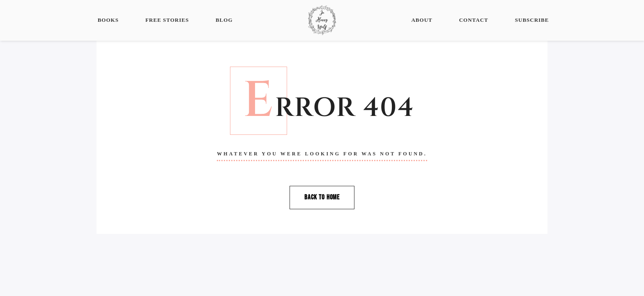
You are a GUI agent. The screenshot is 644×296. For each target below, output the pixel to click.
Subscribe (532, 20)
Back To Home (322, 197)
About (422, 20)
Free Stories (167, 20)
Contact (474, 20)
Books (108, 20)
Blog (224, 20)
